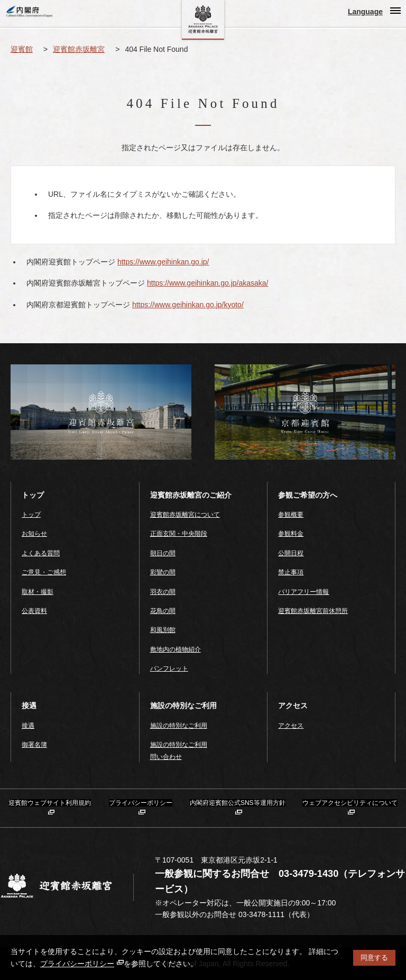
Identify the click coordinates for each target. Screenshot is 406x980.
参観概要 (291, 515)
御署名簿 (34, 745)
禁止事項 (291, 572)
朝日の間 (163, 553)
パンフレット (169, 668)
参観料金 (291, 534)
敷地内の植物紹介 (176, 649)
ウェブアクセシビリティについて (350, 803)
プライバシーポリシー (82, 964)
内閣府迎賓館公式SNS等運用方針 (238, 803)
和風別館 (163, 630)
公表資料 (34, 611)
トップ (31, 515)
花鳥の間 (163, 611)
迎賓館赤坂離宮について (185, 515)
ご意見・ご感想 (44, 572)
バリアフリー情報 (303, 592)
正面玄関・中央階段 (179, 534)
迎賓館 (22, 49)
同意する (374, 958)
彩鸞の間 (163, 572)
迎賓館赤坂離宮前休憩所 (313, 611)
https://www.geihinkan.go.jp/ (163, 262)
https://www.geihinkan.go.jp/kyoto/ (188, 305)
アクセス (291, 726)
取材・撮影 (38, 592)
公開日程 (291, 553)
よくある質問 (41, 553)
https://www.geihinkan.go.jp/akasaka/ (208, 283)
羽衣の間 (163, 592)
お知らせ (34, 534)
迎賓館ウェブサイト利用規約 (50, 803)
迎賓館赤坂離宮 (79, 49)
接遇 (28, 726)
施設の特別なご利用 (179, 726)
